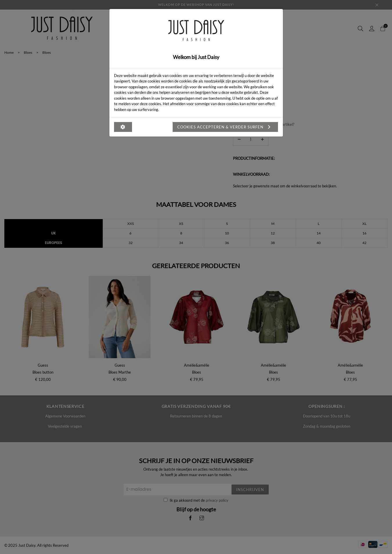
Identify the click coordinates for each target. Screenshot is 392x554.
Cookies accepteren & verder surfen (225, 127)
